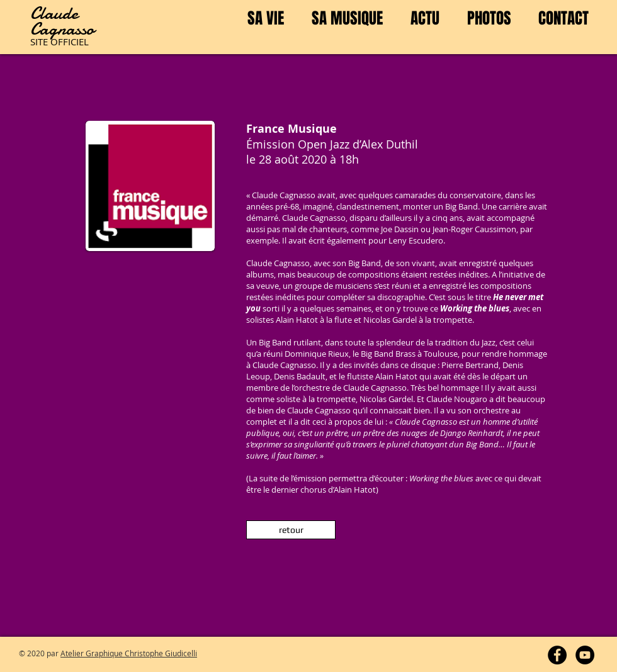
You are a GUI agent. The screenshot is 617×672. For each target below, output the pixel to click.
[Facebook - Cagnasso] (557, 655)
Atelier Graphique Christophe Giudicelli (129, 653)
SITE (40, 42)
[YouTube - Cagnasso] (585, 655)
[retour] (291, 530)
